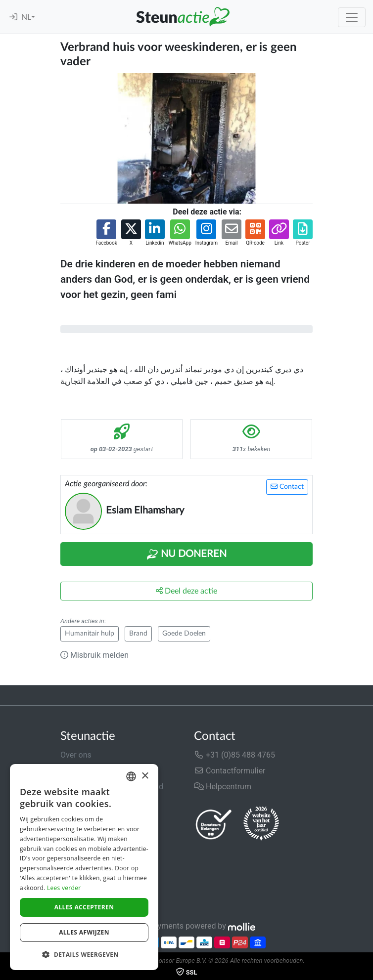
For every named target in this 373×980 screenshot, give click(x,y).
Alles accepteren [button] (84, 907)
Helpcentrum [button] (223, 787)
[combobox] (131, 776)
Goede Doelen (184, 634)
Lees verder (64, 888)
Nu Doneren (186, 554)
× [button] (145, 776)
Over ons (76, 755)
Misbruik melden (94, 655)
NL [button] (26, 17)
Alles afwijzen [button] (84, 932)
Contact (287, 487)
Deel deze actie (186, 591)
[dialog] (84, 867)
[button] (106, 233)
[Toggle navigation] (352, 17)
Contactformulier (230, 771)
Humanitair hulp (90, 634)
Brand (138, 634)
